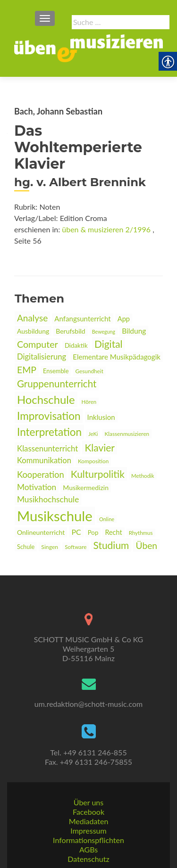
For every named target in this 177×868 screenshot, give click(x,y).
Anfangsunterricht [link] (82, 319)
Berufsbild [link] (70, 331)
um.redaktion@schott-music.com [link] (88, 704)
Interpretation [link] (49, 432)
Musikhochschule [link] (48, 499)
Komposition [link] (93, 461)
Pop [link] (93, 532)
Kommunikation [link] (44, 460)
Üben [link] (146, 545)
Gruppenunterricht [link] (57, 384)
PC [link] (76, 532)
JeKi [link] (93, 434)
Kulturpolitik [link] (98, 474)
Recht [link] (113, 532)
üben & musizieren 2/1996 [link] (106, 229)
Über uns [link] (88, 802)
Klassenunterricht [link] (47, 448)
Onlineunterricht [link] (41, 532)
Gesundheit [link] (89, 371)
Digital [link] (109, 344)
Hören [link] (89, 402)
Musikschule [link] (55, 516)
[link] (88, 47)
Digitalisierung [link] (42, 357)
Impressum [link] (88, 831)
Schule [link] (26, 547)
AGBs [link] (88, 849)
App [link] (124, 319)
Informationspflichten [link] (88, 840)
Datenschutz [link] (88, 859)
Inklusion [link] (101, 417)
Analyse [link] (32, 318)
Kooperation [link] (41, 475)
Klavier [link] (100, 447)
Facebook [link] (88, 812)
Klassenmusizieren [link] (127, 434)
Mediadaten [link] (89, 821)
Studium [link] (111, 545)
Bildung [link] (134, 331)
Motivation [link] (37, 487)
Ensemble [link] (56, 371)
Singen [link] (50, 547)
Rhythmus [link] (141, 533)
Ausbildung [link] (33, 331)
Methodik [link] (143, 476)
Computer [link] (38, 344)
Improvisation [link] (49, 416)
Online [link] (107, 519)
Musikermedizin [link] (86, 487)
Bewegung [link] (104, 332)
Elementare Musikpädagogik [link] (117, 357)
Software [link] (76, 547)
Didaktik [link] (76, 345)
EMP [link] (27, 370)
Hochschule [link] (46, 399)
